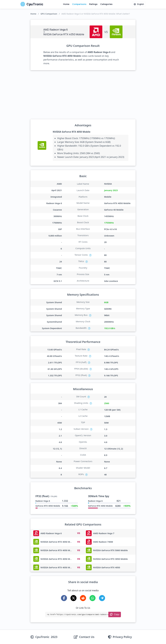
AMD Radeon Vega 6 (51, 533)
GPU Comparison (49, 14)
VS (79, 533)
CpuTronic (32, 4)
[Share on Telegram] (102, 598)
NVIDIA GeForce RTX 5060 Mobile (110, 550)
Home (66, 4)
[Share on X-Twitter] (73, 598)
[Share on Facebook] (64, 598)
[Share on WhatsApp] (93, 598)
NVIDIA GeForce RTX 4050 (107, 567)
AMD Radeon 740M (103, 542)
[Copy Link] (115, 614)
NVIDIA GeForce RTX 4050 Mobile (72, 132)
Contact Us (87, 637)
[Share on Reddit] (83, 598)
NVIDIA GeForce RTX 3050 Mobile (110, 559)
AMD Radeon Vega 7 (104, 533)
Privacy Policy (122, 637)
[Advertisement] (83, 95)
